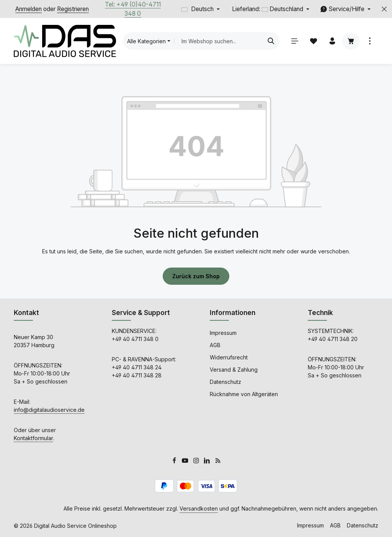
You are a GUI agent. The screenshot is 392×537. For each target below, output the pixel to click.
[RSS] (218, 461)
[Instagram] (197, 461)
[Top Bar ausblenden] (384, 9)
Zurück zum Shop (196, 276)
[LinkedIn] (208, 461)
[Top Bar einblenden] (370, 41)
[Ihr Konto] (332, 41)
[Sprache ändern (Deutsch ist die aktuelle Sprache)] (201, 9)
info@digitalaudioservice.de (49, 410)
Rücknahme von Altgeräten (244, 394)
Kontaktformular (33, 438)
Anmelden (29, 9)
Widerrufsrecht (229, 357)
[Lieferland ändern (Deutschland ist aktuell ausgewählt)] (270, 9)
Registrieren (73, 9)
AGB (215, 345)
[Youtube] (186, 461)
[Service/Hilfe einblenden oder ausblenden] (345, 9)
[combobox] (218, 41)
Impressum (223, 333)
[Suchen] (271, 41)
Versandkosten (199, 508)
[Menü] (295, 41)
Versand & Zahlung (234, 370)
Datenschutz (225, 382)
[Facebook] (175, 461)
